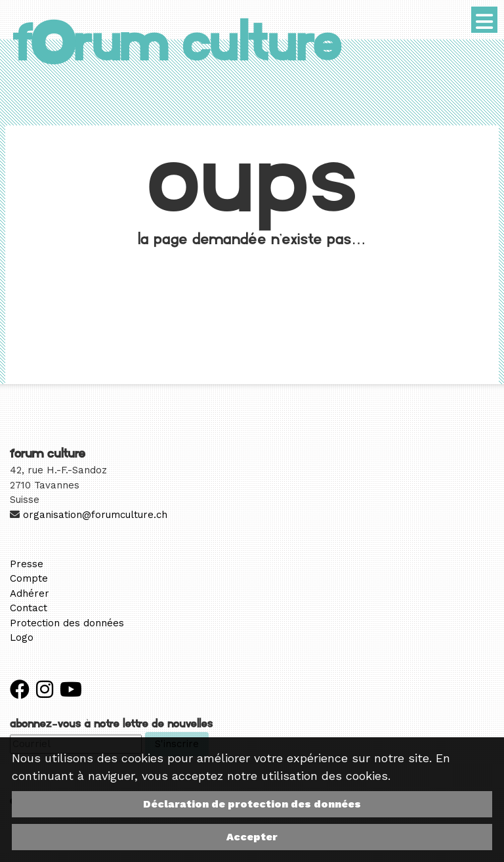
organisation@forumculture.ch (95, 515)
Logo (22, 637)
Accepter (252, 837)
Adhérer (30, 593)
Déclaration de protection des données (252, 804)
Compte (29, 578)
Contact (29, 608)
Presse (27, 564)
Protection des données (67, 623)
